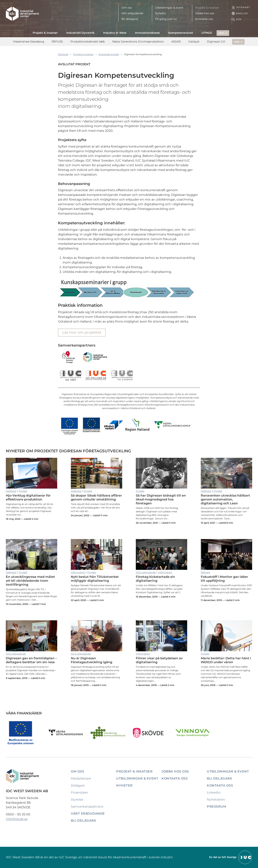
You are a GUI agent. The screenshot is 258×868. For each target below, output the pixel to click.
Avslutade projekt (109, 54)
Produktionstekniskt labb (88, 42)
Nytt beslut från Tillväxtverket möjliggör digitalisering (97, 554)
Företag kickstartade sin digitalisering (161, 554)
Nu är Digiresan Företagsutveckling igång (97, 636)
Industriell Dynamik (80, 33)
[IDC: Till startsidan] (22, 14)
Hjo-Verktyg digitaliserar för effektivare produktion (32, 473)
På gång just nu (166, 19)
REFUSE (57, 42)
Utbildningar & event (169, 8)
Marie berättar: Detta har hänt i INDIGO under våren (226, 636)
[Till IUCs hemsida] (231, 857)
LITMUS (207, 33)
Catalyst (194, 42)
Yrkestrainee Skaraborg (29, 42)
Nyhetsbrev (216, 799)
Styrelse (77, 799)
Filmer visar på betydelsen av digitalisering (161, 636)
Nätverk (205, 572)
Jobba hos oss (205, 13)
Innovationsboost (147, 33)
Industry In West (115, 33)
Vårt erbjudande (132, 13)
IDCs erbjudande (146, 572)
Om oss (127, 8)
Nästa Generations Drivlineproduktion (138, 42)
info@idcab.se (17, 819)
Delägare (11, 491)
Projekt (23, 491)
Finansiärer (79, 792)
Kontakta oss (204, 19)
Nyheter (161, 13)
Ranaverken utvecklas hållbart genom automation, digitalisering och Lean (226, 473)
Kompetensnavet (181, 33)
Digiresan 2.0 (216, 42)
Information (78, 572)
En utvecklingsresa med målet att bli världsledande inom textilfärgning (32, 554)
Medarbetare (81, 778)
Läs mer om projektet (82, 332)
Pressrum (216, 807)
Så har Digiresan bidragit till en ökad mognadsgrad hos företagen (161, 473)
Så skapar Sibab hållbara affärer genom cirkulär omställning (97, 473)
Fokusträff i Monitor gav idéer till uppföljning (226, 554)
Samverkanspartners (87, 807)
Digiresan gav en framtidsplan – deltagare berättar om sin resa (32, 636)
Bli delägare (130, 19)
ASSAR (176, 42)
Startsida (63, 54)
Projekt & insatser (207, 8)
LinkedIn (214, 792)
